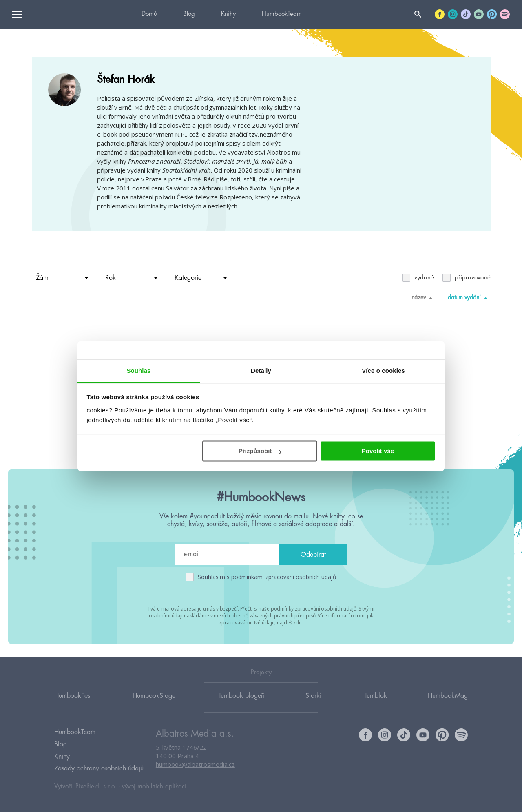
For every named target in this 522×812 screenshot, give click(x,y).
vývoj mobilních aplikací (154, 786)
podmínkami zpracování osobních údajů (284, 577)
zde (297, 623)
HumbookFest (73, 696)
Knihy (228, 14)
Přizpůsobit (260, 451)
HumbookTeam (282, 14)
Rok (131, 278)
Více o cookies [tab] (383, 371)
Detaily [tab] (261, 371)
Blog (189, 14)
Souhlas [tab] (138, 371)
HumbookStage (154, 696)
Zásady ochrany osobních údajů (99, 768)
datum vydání (469, 298)
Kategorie (200, 278)
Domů (149, 14)
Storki (313, 696)
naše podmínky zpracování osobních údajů (307, 609)
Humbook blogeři (240, 696)
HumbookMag (448, 696)
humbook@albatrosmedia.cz (195, 765)
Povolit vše (378, 451)
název (424, 298)
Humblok (375, 696)
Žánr (62, 278)
